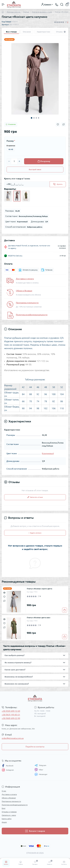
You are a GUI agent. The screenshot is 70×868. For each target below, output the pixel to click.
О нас (4, 791)
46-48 (11, 149)
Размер (11, 141)
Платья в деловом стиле (42, 12)
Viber (39, 770)
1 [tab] (32, 118)
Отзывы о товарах (9, 812)
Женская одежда (13, 12)
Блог (4, 808)
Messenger (41, 774)
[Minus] (9, 161)
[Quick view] (4, 592)
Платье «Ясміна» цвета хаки (39, 618)
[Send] (58, 184)
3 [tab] (36, 118)
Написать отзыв (35, 497)
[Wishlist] (4, 596)
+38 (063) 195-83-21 (11, 715)
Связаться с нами (9, 815)
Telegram (40, 765)
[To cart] (65, 610)
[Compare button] (64, 124)
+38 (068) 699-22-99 (11, 718)
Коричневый (48, 453)
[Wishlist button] (58, 124)
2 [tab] (34, 118)
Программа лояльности (27, 303)
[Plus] (19, 161)
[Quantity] (14, 161)
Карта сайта (7, 819)
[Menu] (3, 4)
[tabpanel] (35, 79)
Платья (26, 12)
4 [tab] (39, 118)
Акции (4, 822)
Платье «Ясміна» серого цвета (39, 589)
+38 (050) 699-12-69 (11, 711)
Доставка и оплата (25, 279)
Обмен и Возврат (24, 291)
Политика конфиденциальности (32, 315)
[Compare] (4, 601)
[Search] (62, 4)
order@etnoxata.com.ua (13, 738)
